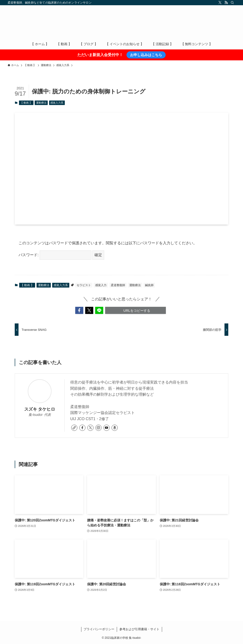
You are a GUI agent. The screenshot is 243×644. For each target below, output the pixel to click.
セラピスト (84, 285)
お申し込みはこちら (146, 55)
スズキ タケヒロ (40, 409)
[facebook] (82, 428)
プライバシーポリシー (99, 629)
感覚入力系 (57, 103)
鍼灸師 (149, 285)
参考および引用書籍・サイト (139, 629)
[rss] (226, 3)
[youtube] (107, 428)
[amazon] (115, 428)
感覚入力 (101, 285)
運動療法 (41, 103)
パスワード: (55, 255)
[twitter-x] (220, 3)
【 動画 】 (26, 103)
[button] (79, 310)
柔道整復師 (118, 285)
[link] (74, 428)
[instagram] (98, 428)
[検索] (232, 3)
